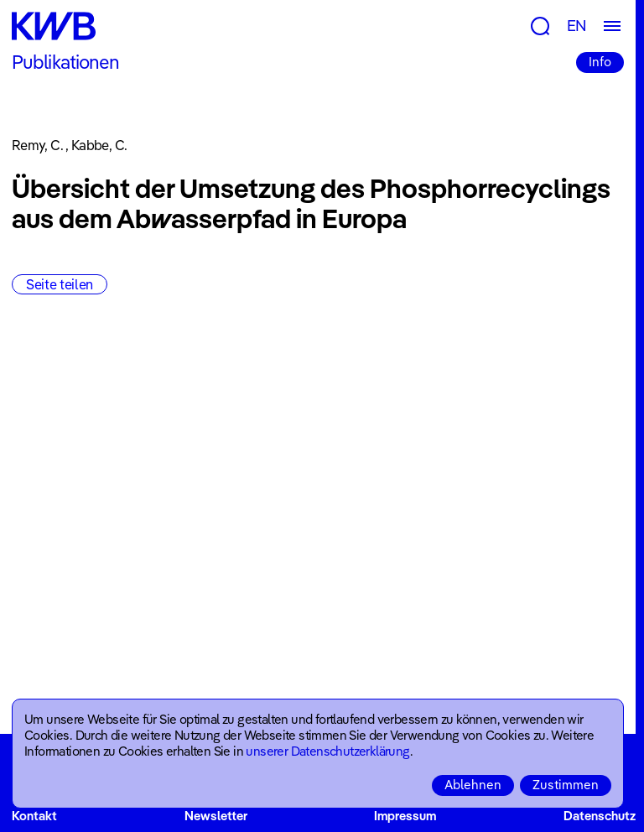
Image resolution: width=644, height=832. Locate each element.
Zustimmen (566, 785)
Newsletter (216, 816)
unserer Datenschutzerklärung (327, 751)
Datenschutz (600, 816)
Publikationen (66, 62)
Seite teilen (60, 284)
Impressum (405, 816)
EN (577, 26)
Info (600, 62)
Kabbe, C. (99, 145)
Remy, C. (37, 145)
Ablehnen (473, 785)
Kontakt (34, 816)
